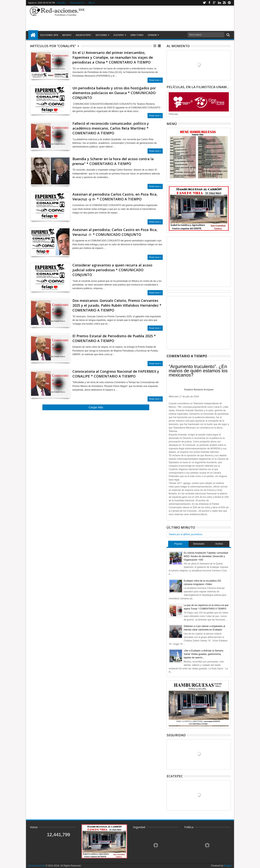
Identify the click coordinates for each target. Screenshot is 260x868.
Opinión (152, 35)
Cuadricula (155, 46)
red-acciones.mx (37, 866)
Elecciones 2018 (49, 35)
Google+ (214, 3)
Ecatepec (119, 35)
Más (91, 3)
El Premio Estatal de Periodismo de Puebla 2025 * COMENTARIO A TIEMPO (114, 338)
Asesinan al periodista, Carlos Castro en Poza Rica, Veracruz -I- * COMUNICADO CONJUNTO (115, 232)
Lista (160, 46)
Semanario (199, 544)
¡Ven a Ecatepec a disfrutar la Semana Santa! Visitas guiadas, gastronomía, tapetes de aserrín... (203, 654)
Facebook (209, 3)
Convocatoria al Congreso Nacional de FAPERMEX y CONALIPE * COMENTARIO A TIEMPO (116, 374)
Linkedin (219, 3)
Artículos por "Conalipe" (53, 46)
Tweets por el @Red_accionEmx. (186, 534)
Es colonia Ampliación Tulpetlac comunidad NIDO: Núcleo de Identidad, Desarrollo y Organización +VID (206, 556)
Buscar (228, 35)
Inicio (33, 35)
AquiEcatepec (83, 35)
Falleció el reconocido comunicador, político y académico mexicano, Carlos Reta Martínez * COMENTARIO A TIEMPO (111, 128)
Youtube (224, 3)
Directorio (137, 35)
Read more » (155, 80)
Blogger (228, 866)
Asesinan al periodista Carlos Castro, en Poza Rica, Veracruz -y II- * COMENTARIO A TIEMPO (115, 197)
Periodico (61, 3)
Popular (178, 544)
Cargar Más (96, 407)
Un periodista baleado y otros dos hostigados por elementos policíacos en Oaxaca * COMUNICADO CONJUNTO (114, 93)
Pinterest (229, 3)
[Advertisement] (159, 18)
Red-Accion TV (77, 3)
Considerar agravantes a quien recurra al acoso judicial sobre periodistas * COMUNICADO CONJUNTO (112, 270)
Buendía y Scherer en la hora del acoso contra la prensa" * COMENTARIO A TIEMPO (113, 161)
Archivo (67, 35)
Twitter (204, 3)
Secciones (101, 35)
